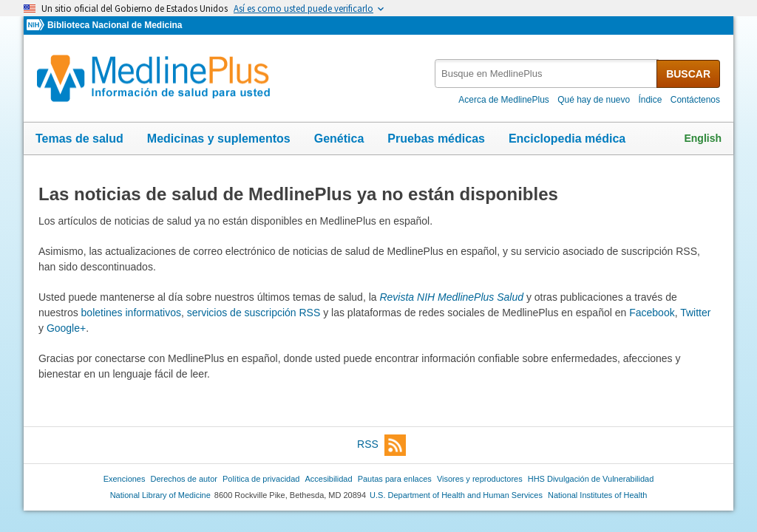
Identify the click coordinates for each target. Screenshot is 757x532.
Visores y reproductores (480, 479)
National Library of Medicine (160, 495)
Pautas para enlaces (395, 479)
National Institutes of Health (597, 495)
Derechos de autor (184, 479)
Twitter (695, 313)
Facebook (652, 313)
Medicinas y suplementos (219, 139)
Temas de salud (79, 139)
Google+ (66, 328)
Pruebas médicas (436, 139)
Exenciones (125, 479)
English (703, 138)
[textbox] (547, 74)
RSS (381, 445)
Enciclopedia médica (567, 139)
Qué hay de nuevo (594, 100)
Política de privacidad (261, 479)
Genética (339, 139)
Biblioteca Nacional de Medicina (115, 25)
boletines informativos (131, 313)
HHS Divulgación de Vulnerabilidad (591, 479)
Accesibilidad (328, 479)
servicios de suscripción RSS (254, 313)
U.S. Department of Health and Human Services (456, 495)
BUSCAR (688, 74)
